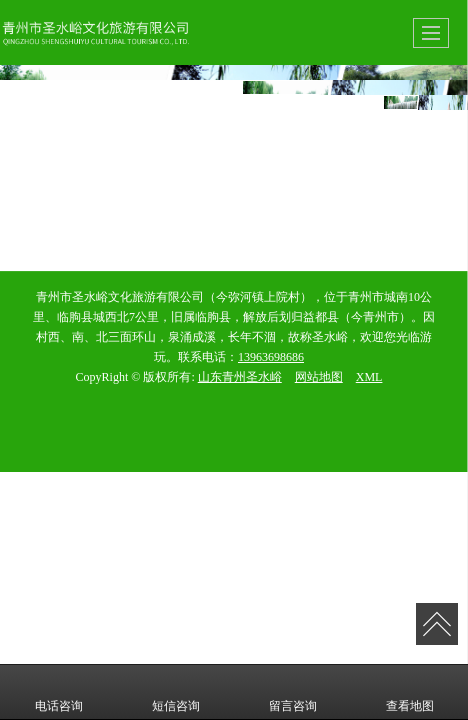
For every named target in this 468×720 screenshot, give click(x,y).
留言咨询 (293, 692)
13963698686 (271, 357)
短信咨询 (176, 692)
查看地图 (410, 692)
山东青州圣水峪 (240, 377)
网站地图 (319, 377)
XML (369, 377)
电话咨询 (59, 692)
